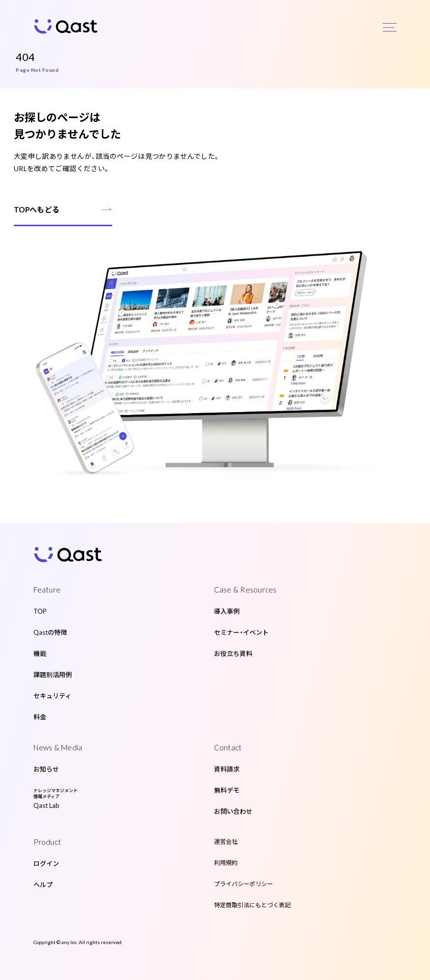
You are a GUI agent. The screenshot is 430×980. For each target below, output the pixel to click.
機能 (40, 653)
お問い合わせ (233, 811)
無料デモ (227, 790)
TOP (40, 611)
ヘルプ (43, 885)
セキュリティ (52, 696)
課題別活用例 (53, 675)
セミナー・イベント (241, 632)
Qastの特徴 (50, 632)
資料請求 (227, 769)
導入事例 (227, 611)
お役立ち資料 (233, 653)
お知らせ (46, 769)
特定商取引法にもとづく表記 (252, 905)
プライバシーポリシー (244, 884)
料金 (40, 717)
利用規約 (226, 863)
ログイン (46, 863)
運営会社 (226, 842)
